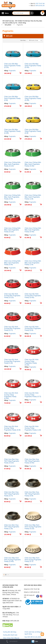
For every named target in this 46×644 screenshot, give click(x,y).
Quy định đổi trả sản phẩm (33, 637)
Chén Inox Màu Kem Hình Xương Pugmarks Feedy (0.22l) (33, 527)
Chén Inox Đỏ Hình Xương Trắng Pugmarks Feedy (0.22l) (32, 362)
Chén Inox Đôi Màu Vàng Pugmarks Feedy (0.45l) (12, 131)
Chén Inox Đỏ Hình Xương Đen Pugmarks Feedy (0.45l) (33, 296)
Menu (7, 13)
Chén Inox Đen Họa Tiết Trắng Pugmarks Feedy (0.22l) (12, 461)
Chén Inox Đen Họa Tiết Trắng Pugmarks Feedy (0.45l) (32, 461)
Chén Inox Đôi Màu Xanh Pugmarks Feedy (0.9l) (12, 98)
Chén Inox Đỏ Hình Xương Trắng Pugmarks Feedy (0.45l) (11, 396)
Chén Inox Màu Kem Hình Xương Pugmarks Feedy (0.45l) (12, 560)
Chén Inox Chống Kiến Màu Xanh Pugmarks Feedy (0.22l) (12, 164)
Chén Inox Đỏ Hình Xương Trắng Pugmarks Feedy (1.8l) (33, 428)
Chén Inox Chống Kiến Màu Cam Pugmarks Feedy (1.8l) (33, 263)
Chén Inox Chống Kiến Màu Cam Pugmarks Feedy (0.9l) (12, 263)
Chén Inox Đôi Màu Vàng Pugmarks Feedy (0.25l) (33, 98)
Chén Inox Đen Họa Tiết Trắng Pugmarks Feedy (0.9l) (32, 494)
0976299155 (11, 641)
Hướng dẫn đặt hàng (10, 632)
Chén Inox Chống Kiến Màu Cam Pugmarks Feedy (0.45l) (33, 230)
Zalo (34, 641)
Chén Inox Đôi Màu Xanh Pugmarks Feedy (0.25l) (12, 66)
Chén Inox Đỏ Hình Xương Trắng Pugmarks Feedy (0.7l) (33, 395)
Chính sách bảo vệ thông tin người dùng (33, 633)
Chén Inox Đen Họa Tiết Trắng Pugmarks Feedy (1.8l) (12, 527)
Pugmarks (12, 71)
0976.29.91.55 (40, 6)
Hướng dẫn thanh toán (10, 635)
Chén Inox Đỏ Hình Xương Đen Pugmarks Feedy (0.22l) (12, 296)
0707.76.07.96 (40, 4)
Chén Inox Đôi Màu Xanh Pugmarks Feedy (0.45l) (33, 66)
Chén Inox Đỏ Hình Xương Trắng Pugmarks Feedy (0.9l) (12, 428)
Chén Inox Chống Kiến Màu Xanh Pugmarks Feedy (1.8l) (33, 197)
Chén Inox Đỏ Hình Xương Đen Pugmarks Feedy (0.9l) (33, 328)
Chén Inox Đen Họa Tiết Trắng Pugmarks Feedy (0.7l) (12, 494)
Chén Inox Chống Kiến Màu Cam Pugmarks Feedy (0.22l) (12, 230)
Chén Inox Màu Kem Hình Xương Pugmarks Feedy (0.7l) (33, 560)
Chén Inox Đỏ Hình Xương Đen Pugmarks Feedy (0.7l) (12, 328)
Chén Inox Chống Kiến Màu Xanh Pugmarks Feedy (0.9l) (12, 197)
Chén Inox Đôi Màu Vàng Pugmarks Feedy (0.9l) (33, 131)
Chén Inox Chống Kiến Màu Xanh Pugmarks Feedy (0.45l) (33, 164)
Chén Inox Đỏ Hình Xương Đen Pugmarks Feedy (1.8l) (12, 361)
